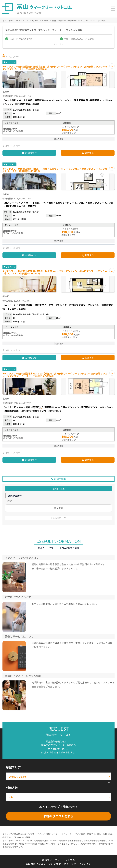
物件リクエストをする (59, 816)
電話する (89, 153)
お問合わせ (31, 153)
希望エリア (13, 767)
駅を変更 (58, 508)
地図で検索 (60, 479)
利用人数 (12, 788)
